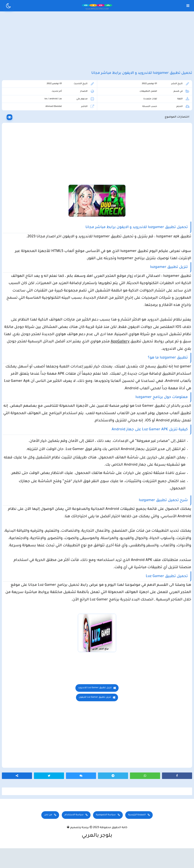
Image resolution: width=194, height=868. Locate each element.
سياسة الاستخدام (74, 837)
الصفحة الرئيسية (137, 837)
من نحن (48, 837)
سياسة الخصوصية (106, 837)
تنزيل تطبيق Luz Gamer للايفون (95, 715)
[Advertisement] (97, 45)
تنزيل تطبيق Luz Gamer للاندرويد (95, 706)
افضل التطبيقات (150, 102)
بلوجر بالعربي (97, 858)
